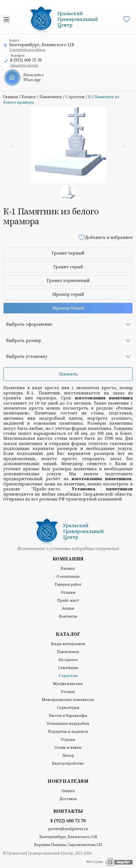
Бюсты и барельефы (68, 716)
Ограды (68, 740)
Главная (11, 97)
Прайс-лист (68, 601)
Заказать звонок (24, 65)
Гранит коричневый (68, 281)
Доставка (68, 799)
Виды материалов (68, 644)
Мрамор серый (68, 294)
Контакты (68, 617)
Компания (68, 559)
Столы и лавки (68, 748)
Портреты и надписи (68, 732)
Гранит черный (68, 253)
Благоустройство (68, 764)
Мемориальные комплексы (68, 700)
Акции (68, 609)
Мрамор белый (68, 308)
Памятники (51, 97)
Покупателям (68, 781)
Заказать (68, 374)
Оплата (68, 791)
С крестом (75, 97)
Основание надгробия (68, 724)
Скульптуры (68, 708)
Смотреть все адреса (27, 50)
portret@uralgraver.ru (68, 829)
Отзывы (68, 593)
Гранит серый (68, 267)
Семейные (68, 668)
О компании (68, 577)
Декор (68, 756)
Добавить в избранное (105, 237)
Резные (68, 692)
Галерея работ (68, 585)
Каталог (29, 97)
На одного (68, 660)
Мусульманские (68, 684)
